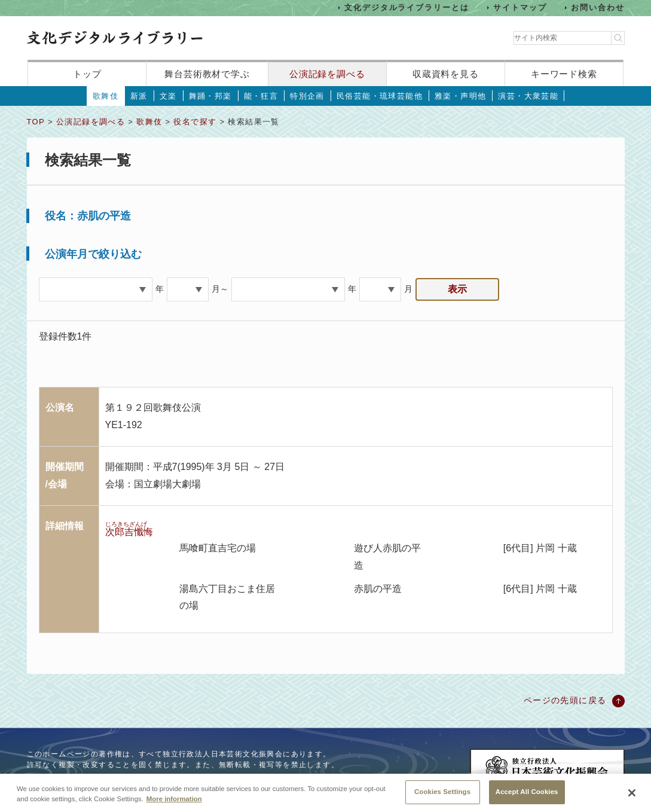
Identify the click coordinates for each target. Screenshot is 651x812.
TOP (36, 122)
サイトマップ (520, 7)
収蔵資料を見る (446, 74)
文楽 (168, 96)
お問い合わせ (598, 7)
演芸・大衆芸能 (528, 96)
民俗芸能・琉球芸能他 (380, 96)
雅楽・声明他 (460, 96)
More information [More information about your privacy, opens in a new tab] (174, 805)
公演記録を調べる (327, 74)
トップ (87, 74)
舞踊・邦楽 (210, 96)
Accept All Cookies (527, 798)
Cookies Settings (442, 798)
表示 (457, 289)
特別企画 (307, 96)
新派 (139, 96)
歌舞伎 (106, 96)
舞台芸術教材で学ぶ (207, 74)
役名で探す (195, 122)
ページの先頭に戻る (565, 700)
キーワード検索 (564, 74)
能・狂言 (261, 96)
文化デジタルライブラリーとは (407, 7)
